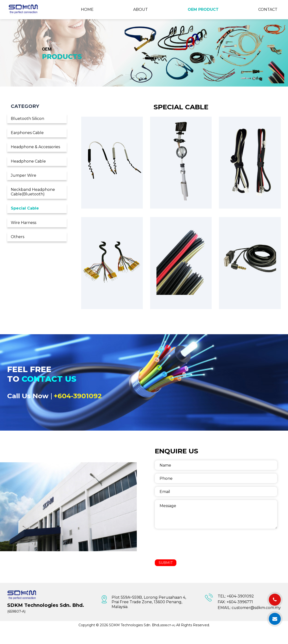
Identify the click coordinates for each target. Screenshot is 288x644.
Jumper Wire (24, 175)
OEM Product (203, 9)
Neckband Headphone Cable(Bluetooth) (33, 192)
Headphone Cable (28, 161)
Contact (268, 9)
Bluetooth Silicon (27, 119)
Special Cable (25, 208)
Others (18, 237)
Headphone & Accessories (35, 147)
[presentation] (191, 544)
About (141, 9)
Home (87, 9)
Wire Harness (24, 223)
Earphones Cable (27, 133)
